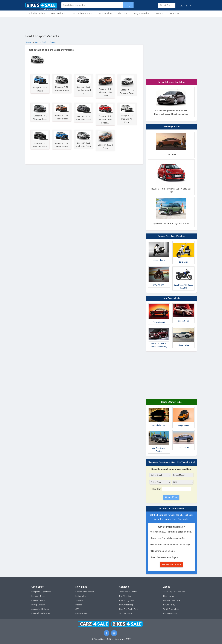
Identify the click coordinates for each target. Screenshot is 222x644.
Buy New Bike (141, 14)
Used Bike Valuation (83, 14)
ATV (77, 609)
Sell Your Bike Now (171, 564)
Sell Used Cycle (126, 613)
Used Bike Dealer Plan (128, 609)
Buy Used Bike (58, 14)
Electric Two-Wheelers (85, 592)
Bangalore (36, 592)
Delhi (33, 605)
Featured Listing (126, 605)
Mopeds (79, 605)
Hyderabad (46, 592)
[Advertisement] (111, 25)
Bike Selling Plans (127, 600)
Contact (167, 600)
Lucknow (41, 605)
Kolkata (35, 613)
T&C (165, 609)
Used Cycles (45, 613)
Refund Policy (169, 605)
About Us (167, 592)
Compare (174, 14)
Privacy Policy (175, 609)
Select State (167, 5)
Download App (179, 592)
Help (165, 596)
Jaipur (46, 609)
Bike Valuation (125, 596)
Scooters (79, 600)
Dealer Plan (105, 14)
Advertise (173, 596)
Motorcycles (81, 596)
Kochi (43, 600)
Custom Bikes (81, 613)
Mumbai (35, 596)
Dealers (159, 14)
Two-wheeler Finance (128, 592)
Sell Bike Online (37, 14)
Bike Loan (123, 14)
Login (186, 5)
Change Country (170, 613)
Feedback (176, 600)
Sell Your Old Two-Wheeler (171, 509)
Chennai (35, 600)
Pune (42, 596)
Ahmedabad (36, 609)
